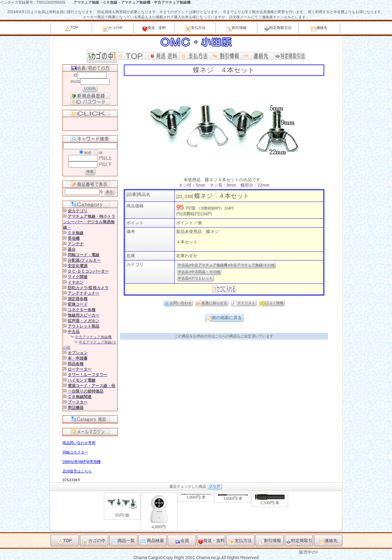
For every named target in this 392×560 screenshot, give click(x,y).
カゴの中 (113, 29)
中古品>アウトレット (195, 278)
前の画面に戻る (224, 318)
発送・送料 (154, 29)
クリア (215, 486)
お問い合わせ (178, 303)
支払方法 (195, 29)
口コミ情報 (272, 303)
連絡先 (319, 29)
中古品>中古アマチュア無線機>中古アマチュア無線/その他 (226, 265)
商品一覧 (123, 541)
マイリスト (244, 303)
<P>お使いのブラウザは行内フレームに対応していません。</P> (196, 511)
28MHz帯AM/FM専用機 (82, 462)
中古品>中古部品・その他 (199, 272)
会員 (182, 541)
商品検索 (153, 541)
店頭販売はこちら (77, 471)
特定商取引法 (278, 29)
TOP (71, 28)
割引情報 (237, 29)
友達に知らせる (212, 303)
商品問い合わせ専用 (79, 443)
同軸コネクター (75, 452)
